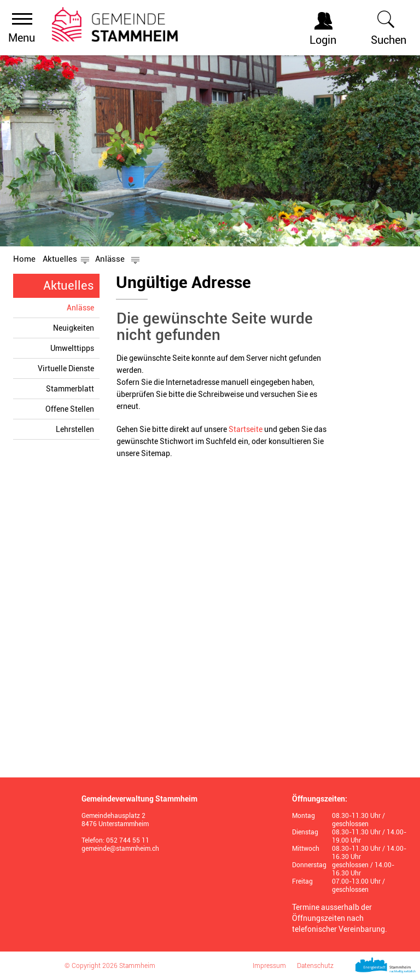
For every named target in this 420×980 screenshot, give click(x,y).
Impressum (269, 966)
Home (24, 259)
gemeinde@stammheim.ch (120, 849)
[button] (60, 259)
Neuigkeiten (74, 328)
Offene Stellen (70, 409)
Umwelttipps (72, 348)
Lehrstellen (75, 429)
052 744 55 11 (128, 840)
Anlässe (83, 307)
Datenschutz (315, 966)
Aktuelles (69, 286)
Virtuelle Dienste (66, 368)
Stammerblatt (70, 389)
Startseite (246, 429)
